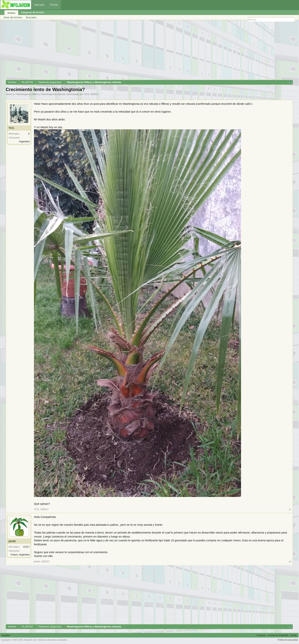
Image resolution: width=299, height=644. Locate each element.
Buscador (31, 17)
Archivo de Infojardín (278, 635)
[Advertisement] (120, 51)
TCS (87, 94)
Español (6, 635)
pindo (12, 541)
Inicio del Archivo (13, 17)
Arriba (294, 635)
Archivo (11, 13)
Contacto (261, 635)
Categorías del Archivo (33, 12)
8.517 (26, 547)
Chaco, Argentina (20, 555)
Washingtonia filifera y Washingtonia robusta (41, 94)
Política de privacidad (288, 640)
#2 (290, 562)
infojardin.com (30, 640)
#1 (290, 509)
